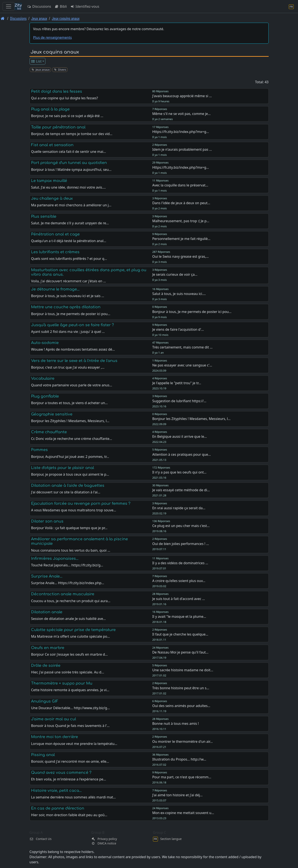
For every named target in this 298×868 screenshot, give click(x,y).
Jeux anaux (39, 18)
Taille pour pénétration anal (58, 127)
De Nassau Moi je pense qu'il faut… (180, 652)
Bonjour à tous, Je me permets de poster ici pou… (192, 312)
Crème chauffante (49, 432)
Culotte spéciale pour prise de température (73, 630)
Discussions (39, 6)
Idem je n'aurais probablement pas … (182, 149)
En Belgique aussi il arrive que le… (180, 436)
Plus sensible (44, 216)
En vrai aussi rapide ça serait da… (179, 508)
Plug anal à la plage (50, 109)
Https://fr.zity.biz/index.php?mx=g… (181, 132)
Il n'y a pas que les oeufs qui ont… (179, 472)
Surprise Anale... (47, 576)
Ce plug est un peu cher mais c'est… (181, 526)
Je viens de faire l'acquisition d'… (178, 329)
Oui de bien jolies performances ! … (181, 544)
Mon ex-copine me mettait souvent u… (183, 813)
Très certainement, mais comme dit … (182, 347)
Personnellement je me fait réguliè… (181, 239)
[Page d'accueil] (3, 18)
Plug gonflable (45, 396)
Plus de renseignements (53, 37)
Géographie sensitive (52, 414)
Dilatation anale (47, 612)
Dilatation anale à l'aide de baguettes (68, 485)
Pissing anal (43, 755)
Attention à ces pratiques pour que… (182, 454)
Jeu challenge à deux (52, 198)
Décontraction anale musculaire (63, 594)
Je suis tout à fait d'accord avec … (179, 599)
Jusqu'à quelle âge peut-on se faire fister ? (73, 325)
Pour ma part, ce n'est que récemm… (182, 777)
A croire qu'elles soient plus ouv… (179, 581)
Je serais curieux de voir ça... (175, 274)
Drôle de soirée (46, 666)
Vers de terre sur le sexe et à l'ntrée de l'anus (74, 361)
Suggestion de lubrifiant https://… (179, 401)
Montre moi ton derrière (55, 737)
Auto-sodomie (45, 343)
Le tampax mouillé (49, 181)
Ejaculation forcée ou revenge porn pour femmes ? (81, 503)
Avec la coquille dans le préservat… (180, 185)
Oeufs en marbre (48, 648)
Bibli (61, 6)
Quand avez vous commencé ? (61, 773)
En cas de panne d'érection (58, 808)
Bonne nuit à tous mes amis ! (176, 724)
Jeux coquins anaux (66, 18)
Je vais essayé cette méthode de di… (181, 490)
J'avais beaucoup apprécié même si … (182, 96)
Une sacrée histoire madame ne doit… (183, 670)
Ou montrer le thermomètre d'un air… (183, 741)
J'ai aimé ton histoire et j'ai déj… (177, 795)
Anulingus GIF (45, 701)
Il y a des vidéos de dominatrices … (180, 563)
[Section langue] (291, 7)
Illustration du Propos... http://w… (179, 759)
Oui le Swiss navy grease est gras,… (181, 256)
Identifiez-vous (85, 6)
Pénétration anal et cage (55, 234)
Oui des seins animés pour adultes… (181, 706)
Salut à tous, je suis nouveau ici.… (179, 294)
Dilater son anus (47, 521)
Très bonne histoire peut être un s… (181, 688)
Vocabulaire (43, 378)
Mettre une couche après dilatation (66, 307)
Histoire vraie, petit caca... (56, 791)
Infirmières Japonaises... (55, 558)
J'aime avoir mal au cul (54, 719)
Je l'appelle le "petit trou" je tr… (177, 383)
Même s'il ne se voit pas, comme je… (181, 114)
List (36, 61)
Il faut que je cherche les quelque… (180, 634)
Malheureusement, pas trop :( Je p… (181, 221)
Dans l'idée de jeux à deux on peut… (181, 203)
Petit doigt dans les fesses (57, 91)
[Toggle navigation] (9, 6)
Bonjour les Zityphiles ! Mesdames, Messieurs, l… (191, 419)
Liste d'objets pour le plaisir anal (63, 468)
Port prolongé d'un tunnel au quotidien (69, 163)
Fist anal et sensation (52, 145)
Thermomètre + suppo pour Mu (62, 683)
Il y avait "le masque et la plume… (179, 616)
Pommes (39, 450)
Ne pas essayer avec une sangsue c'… (182, 365)
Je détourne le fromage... (55, 289)
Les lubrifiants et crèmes (55, 252)
